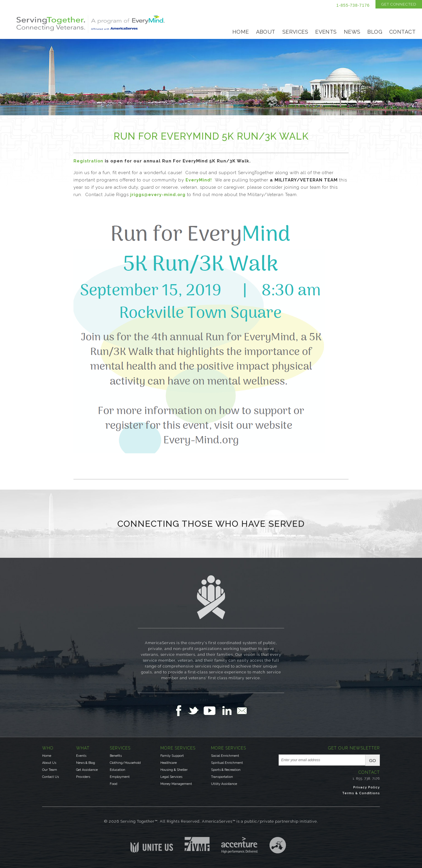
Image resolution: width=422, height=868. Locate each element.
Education (117, 770)
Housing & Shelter (174, 770)
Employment (120, 777)
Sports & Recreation (226, 770)
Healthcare (169, 763)
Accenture (240, 845)
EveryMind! (199, 180)
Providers (83, 777)
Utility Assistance (224, 784)
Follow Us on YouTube (212, 711)
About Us (49, 763)
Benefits (116, 756)
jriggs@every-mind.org (158, 195)
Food (114, 784)
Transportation (222, 777)
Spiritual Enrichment (227, 763)
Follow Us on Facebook (180, 711)
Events (326, 32)
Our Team (50, 770)
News (352, 32)
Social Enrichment (225, 756)
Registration (88, 161)
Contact (402, 32)
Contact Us (50, 777)
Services (295, 32)
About (266, 32)
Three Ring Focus (278, 845)
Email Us (242, 711)
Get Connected (399, 4)
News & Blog (86, 763)
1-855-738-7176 (353, 5)
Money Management (176, 784)
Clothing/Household (125, 763)
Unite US (152, 845)
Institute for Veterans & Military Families (197, 844)
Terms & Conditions (361, 793)
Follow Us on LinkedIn (229, 711)
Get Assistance (87, 770)
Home (241, 32)
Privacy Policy (367, 787)
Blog (375, 32)
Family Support (172, 756)
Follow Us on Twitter (196, 711)
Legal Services (171, 777)
